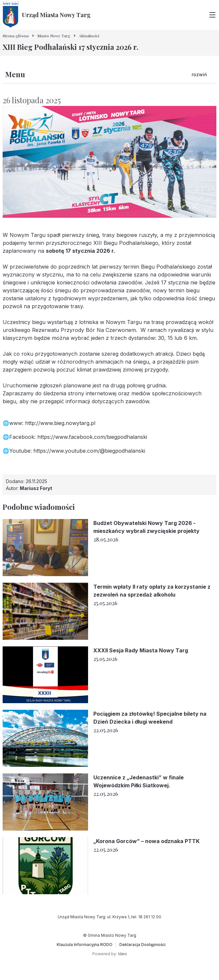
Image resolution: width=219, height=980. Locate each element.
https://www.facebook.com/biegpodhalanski (92, 437)
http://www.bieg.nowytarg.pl (60, 423)
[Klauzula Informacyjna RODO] (85, 945)
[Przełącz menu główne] (212, 15)
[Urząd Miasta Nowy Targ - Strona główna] (47, 15)
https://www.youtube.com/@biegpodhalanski (89, 451)
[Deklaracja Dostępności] (142, 945)
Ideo (123, 954)
